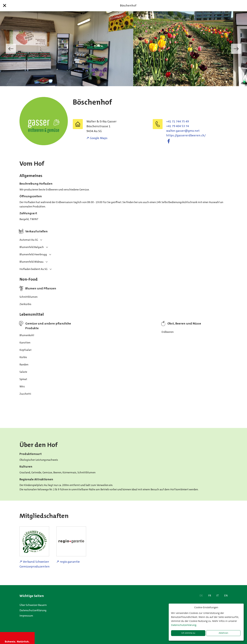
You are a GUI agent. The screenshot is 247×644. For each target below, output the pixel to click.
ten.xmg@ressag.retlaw (183, 131)
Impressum (26, 616)
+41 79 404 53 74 (178, 126)
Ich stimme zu (188, 633)
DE (201, 596)
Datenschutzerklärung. (184, 625)
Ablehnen (223, 633)
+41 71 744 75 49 (178, 121)
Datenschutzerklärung (33, 610)
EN (226, 596)
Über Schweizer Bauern (33, 605)
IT (218, 596)
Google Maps (99, 138)
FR (210, 596)
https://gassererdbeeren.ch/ (186, 135)
